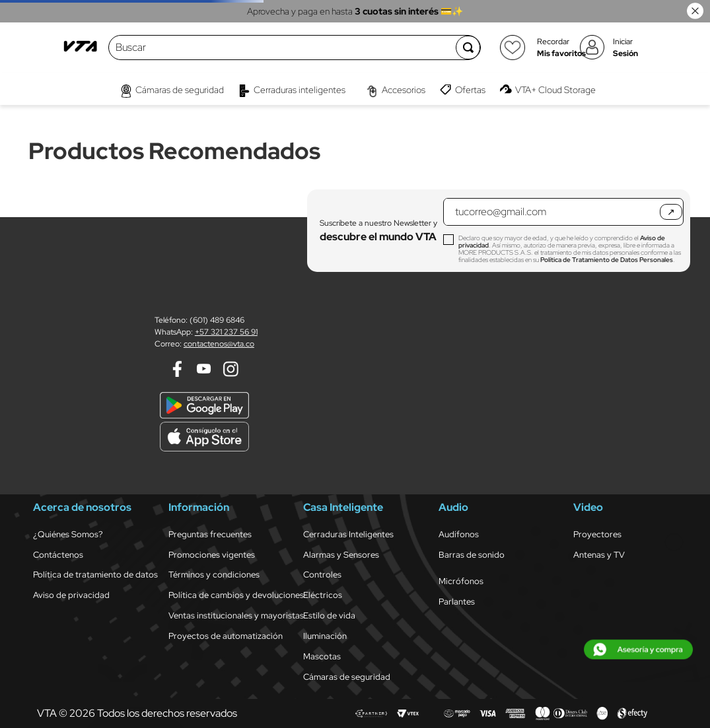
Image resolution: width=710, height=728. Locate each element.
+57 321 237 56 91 (226, 332)
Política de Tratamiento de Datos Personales (607, 260)
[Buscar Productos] (468, 48)
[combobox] (283, 48)
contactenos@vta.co (219, 344)
